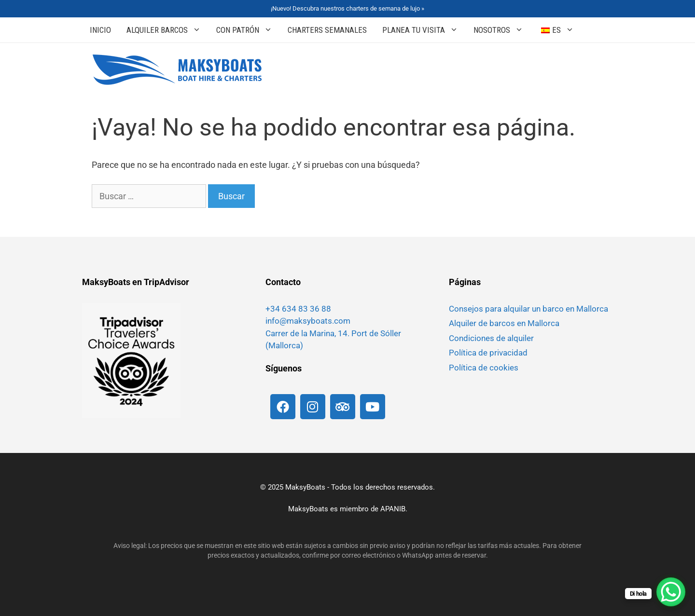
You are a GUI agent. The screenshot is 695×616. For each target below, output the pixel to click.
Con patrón (248, 30)
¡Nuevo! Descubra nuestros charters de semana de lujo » (347, 8)
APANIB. (394, 509)
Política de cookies (484, 368)
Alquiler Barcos (167, 30)
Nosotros (502, 30)
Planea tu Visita (424, 30)
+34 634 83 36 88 (298, 309)
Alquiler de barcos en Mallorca (504, 323)
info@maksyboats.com (308, 321)
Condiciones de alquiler (491, 338)
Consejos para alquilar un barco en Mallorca (528, 309)
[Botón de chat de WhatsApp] (671, 592)
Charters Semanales (327, 30)
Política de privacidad (488, 353)
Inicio (100, 30)
